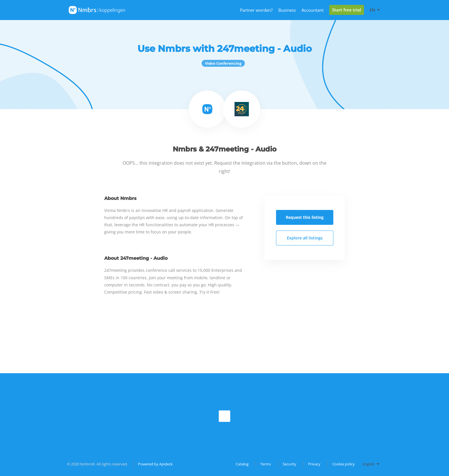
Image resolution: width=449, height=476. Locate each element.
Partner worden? (256, 10)
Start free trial (347, 10)
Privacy (314, 464)
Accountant (313, 10)
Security (290, 464)
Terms (266, 464)
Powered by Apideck (155, 464)
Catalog (242, 464)
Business (287, 10)
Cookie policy (343, 464)
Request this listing (305, 217)
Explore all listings (305, 238)
